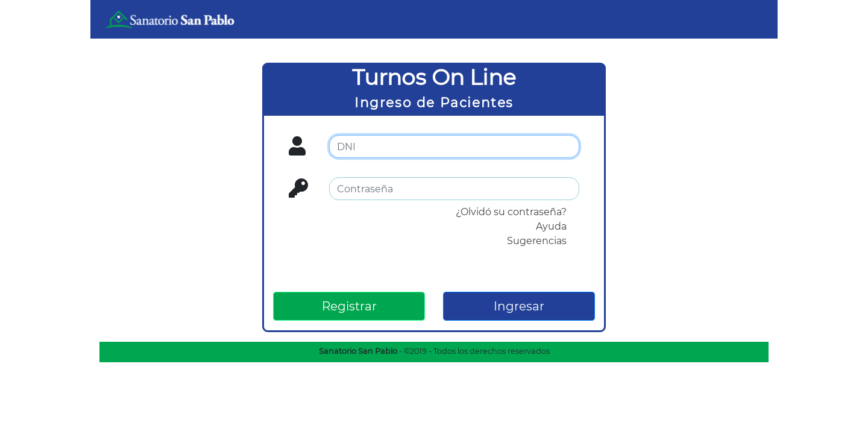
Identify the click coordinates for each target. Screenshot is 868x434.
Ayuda (551, 226)
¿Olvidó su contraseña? (511, 212)
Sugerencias (537, 241)
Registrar (349, 306)
